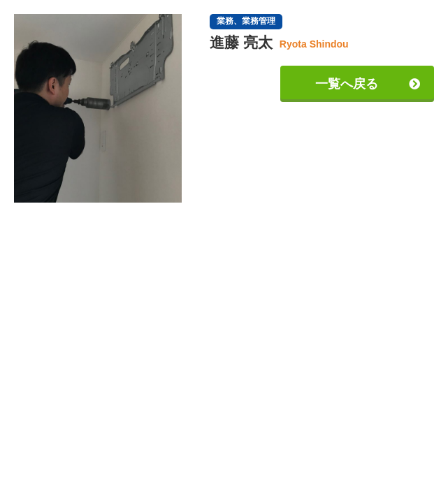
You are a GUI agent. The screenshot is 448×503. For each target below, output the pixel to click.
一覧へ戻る (347, 84)
